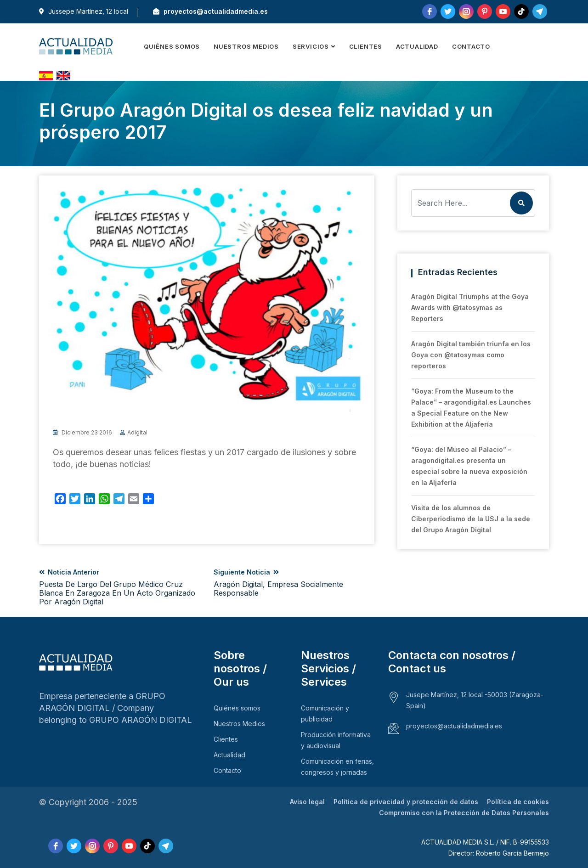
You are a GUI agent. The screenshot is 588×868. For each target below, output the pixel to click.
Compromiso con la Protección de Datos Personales (464, 813)
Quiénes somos (172, 46)
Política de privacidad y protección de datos (406, 802)
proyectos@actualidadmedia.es (210, 11)
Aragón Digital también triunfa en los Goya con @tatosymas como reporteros (471, 355)
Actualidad (417, 46)
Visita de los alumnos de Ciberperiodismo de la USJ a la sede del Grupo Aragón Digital (471, 519)
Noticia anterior (119, 587)
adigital (137, 432)
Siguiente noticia (294, 583)
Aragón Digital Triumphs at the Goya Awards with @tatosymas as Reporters (470, 307)
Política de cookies (518, 802)
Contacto (471, 46)
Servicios (311, 46)
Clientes (366, 46)
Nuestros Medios (246, 46)
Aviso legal (307, 802)
